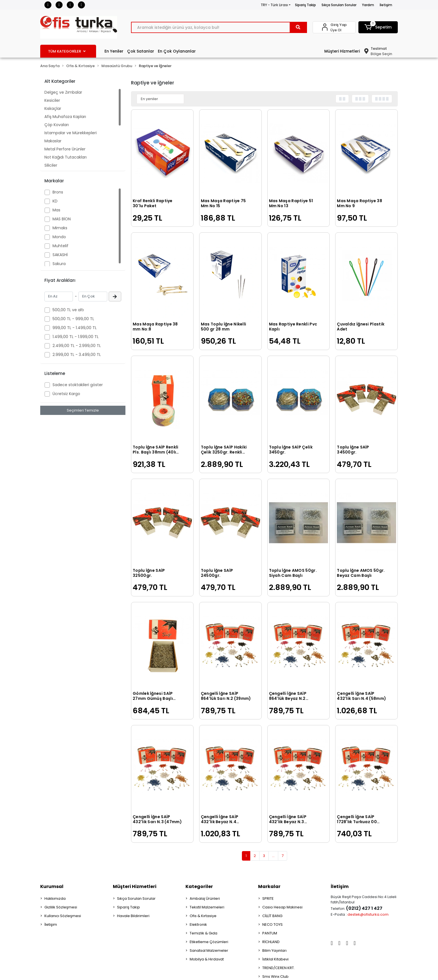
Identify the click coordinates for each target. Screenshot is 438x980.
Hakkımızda (55, 898)
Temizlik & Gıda (203, 933)
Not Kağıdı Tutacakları (66, 157)
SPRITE (268, 898)
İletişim (386, 5)
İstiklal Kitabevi (275, 959)
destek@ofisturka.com (368, 914)
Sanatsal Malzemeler (209, 951)
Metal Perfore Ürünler (65, 149)
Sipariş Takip (305, 5)
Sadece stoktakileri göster (78, 385)
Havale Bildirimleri (133, 916)
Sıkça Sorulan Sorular (339, 5)
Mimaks (60, 228)
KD (55, 201)
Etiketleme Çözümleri (209, 942)
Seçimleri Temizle (83, 410)
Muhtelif (60, 246)
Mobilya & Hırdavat (207, 959)
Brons (58, 192)
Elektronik (198, 924)
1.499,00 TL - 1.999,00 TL (76, 337)
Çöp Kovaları (57, 125)
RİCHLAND (271, 942)
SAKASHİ (60, 255)
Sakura (59, 264)
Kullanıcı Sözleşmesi (63, 916)
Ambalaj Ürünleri (205, 898)
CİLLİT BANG (272, 916)
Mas (56, 210)
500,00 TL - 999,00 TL (73, 319)
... (273, 856)
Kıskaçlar (53, 108)
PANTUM (270, 933)
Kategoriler (199, 886)
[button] (378, 27)
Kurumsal (52, 886)
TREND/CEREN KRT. (278, 968)
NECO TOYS (272, 924)
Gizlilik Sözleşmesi (61, 907)
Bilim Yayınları (274, 951)
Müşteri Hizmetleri (342, 51)
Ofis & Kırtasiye (203, 916)
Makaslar (53, 141)
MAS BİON (62, 219)
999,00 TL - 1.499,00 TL (75, 328)
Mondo (59, 237)
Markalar (269, 886)
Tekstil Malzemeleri (207, 907)
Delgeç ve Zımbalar (63, 92)
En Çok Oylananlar (177, 51)
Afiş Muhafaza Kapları (65, 117)
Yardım (368, 5)
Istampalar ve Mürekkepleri (71, 133)
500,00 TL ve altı (68, 310)
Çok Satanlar (141, 51)
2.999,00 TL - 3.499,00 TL (77, 355)
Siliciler (51, 165)
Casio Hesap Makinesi (282, 907)
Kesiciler (52, 100)
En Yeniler (114, 51)
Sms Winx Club (275, 977)
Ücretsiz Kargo (66, 394)
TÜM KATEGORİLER (67, 51)
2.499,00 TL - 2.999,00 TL (77, 346)
